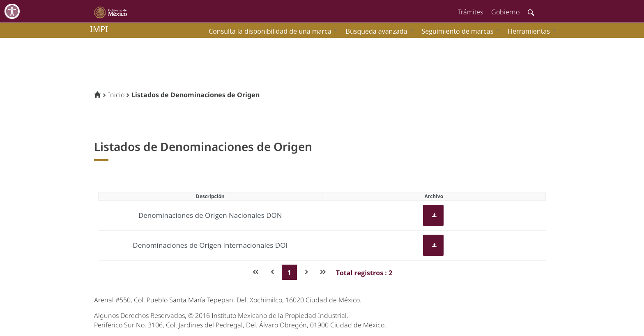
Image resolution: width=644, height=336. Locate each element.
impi (99, 29)
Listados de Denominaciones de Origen (195, 95)
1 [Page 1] (289, 272)
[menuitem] (530, 31)
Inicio (116, 95)
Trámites (470, 12)
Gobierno (505, 12)
